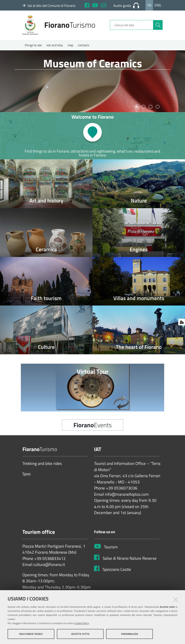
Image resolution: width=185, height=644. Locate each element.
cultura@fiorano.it (49, 566)
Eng (158, 5)
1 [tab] (137, 108)
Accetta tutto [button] (80, 634)
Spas (27, 475)
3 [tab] (151, 108)
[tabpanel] (92, 83)
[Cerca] (158, 26)
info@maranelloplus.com (127, 496)
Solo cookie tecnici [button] (31, 634)
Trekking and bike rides (42, 465)
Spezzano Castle (117, 571)
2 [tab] (144, 108)
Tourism (111, 549)
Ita (149, 5)
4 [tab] (158, 108)
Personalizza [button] (130, 634)
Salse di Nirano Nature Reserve (130, 560)
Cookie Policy (82, 623)
